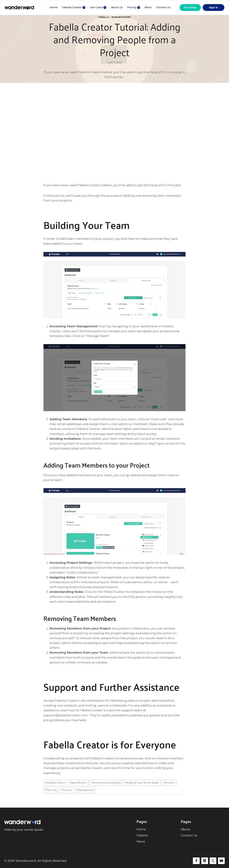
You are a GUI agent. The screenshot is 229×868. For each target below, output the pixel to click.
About (185, 829)
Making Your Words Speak (142, 783)
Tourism (169, 783)
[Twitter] (213, 861)
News (148, 7)
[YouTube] (221, 861)
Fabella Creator (55, 783)
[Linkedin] (205, 861)
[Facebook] (196, 861)
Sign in (214, 8)
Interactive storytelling (106, 783)
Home (54, 7)
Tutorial (67, 790)
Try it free (190, 8)
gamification (79, 783)
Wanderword (121, 17)
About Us (117, 7)
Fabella (104, 17)
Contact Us (163, 7)
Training (51, 790)
